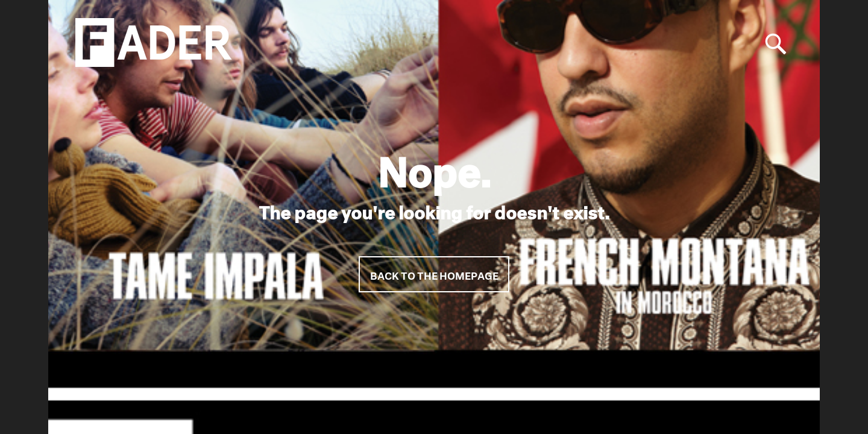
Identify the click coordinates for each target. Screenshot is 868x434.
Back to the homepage (434, 274)
